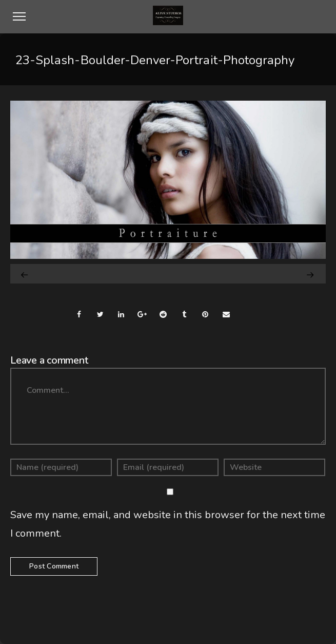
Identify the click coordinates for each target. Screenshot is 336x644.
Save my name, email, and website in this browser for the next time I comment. (168, 524)
